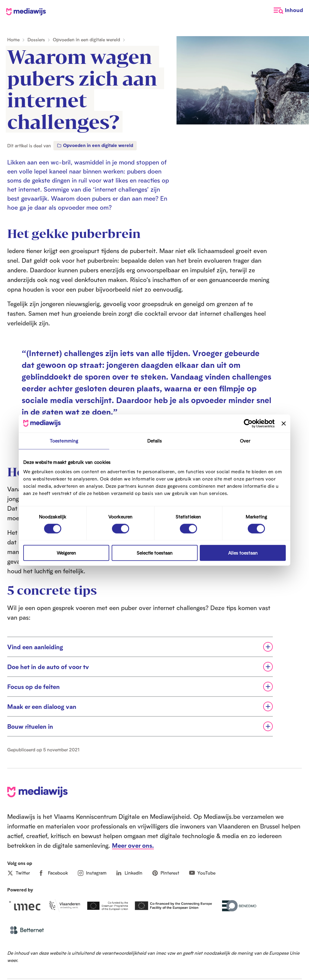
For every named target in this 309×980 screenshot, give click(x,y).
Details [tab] (155, 441)
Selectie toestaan (155, 553)
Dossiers (36, 40)
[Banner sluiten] (284, 423)
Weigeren (66, 553)
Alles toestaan (243, 553)
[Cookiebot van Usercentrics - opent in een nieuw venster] (248, 423)
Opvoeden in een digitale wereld (86, 40)
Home (13, 40)
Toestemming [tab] (64, 441)
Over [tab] (245, 441)
